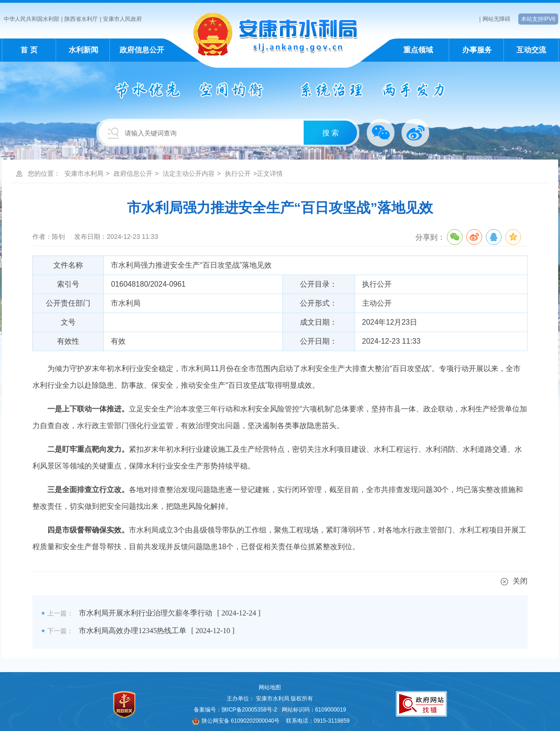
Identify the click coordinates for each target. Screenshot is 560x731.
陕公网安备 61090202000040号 (236, 721)
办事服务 (477, 50)
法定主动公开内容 (189, 173)
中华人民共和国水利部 (32, 19)
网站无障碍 (496, 19)
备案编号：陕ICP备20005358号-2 (235, 710)
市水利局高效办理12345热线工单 (133, 631)
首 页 (29, 50)
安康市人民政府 (122, 19)
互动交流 (531, 50)
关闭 (514, 581)
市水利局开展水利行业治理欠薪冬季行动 (146, 613)
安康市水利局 (84, 173)
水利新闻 (83, 50)
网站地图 (270, 687)
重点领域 (418, 50)
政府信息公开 (142, 50)
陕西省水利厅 (81, 19)
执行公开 (238, 173)
